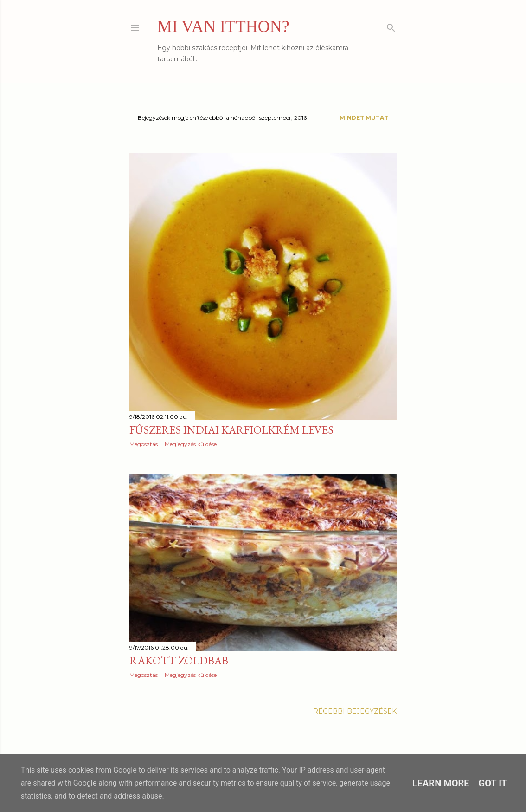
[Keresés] (391, 26)
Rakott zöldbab (179, 660)
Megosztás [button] (144, 444)
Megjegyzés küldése (191, 444)
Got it (493, 783)
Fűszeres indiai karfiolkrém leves (231, 430)
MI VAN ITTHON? (223, 26)
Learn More (441, 783)
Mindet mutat (364, 118)
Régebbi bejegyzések (355, 711)
